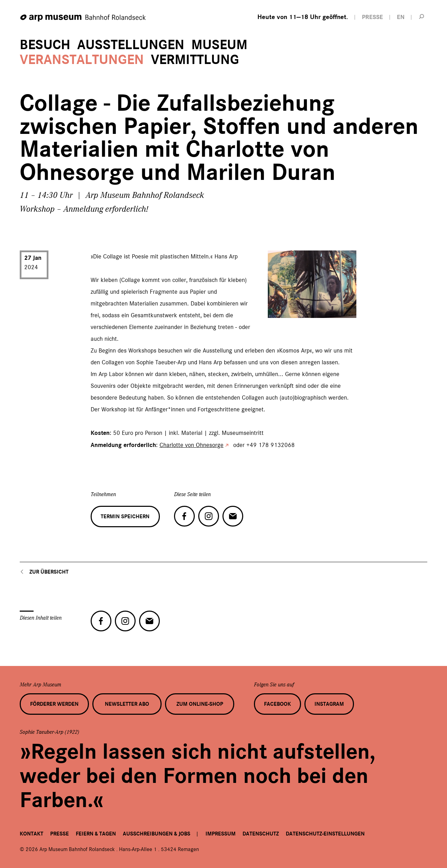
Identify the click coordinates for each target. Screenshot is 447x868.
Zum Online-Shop (200, 704)
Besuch (45, 45)
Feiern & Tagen (96, 834)
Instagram (329, 704)
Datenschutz (261, 834)
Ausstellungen (131, 45)
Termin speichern (125, 517)
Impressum (221, 834)
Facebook (277, 704)
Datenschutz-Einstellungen (325, 834)
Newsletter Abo (127, 704)
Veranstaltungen (82, 60)
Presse (60, 834)
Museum (219, 45)
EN (401, 17)
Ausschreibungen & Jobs (157, 834)
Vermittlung (195, 60)
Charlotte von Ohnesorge (191, 445)
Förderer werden (54, 704)
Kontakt (31, 834)
